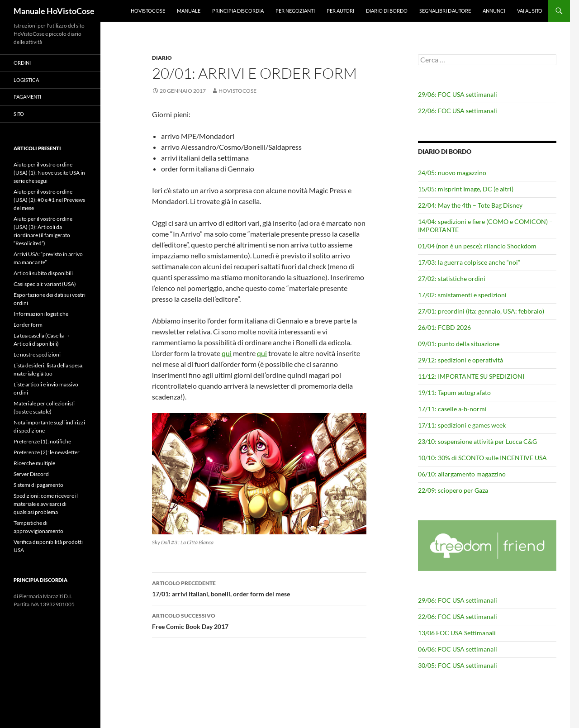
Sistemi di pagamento (38, 485)
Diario (162, 58)
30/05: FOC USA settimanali (458, 665)
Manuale (189, 11)
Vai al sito (530, 11)
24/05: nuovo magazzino (452, 173)
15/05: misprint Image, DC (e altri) (466, 189)
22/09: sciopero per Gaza (453, 490)
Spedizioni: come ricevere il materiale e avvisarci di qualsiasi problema (46, 504)
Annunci (494, 11)
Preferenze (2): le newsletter (47, 452)
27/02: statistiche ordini (452, 278)
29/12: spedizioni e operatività (460, 360)
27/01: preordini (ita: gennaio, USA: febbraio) (481, 311)
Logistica (26, 80)
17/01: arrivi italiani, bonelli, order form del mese (259, 588)
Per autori (340, 11)
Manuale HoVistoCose (54, 11)
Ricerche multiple (34, 463)
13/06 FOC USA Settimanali (457, 633)
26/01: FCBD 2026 (444, 327)
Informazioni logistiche (41, 314)
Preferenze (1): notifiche (42, 441)
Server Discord (31, 474)
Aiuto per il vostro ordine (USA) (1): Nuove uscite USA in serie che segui (49, 173)
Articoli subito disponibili (43, 273)
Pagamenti (27, 97)
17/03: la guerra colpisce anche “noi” (469, 262)
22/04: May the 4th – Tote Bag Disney (470, 205)
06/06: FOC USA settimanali (458, 649)
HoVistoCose (148, 11)
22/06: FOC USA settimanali (458, 111)
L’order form (28, 325)
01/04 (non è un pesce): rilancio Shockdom (477, 246)
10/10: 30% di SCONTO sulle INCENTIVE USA (482, 458)
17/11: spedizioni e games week (462, 425)
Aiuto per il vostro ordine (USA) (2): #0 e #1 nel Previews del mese (49, 200)
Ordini (22, 63)
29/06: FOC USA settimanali (458, 94)
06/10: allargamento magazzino (462, 474)
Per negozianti (295, 11)
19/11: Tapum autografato (454, 393)
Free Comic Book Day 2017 (259, 620)
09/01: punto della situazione (459, 344)
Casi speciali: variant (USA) (45, 284)
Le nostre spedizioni (37, 354)
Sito (19, 114)
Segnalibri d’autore (445, 11)
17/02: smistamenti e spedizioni (462, 295)
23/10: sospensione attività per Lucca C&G (477, 441)
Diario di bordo (387, 11)
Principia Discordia (238, 11)
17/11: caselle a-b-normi (452, 409)
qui (227, 353)
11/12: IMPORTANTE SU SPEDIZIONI (471, 376)
